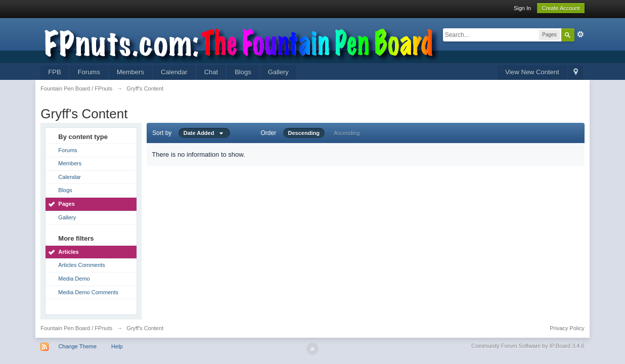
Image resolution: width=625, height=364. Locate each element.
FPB (54, 72)
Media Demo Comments (88, 292)
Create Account (561, 8)
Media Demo (74, 279)
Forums (89, 72)
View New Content (532, 72)
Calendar (174, 72)
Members (130, 72)
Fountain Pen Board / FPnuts (76, 328)
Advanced (581, 34)
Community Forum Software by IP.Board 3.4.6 (528, 346)
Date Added (204, 133)
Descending (304, 133)
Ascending (347, 133)
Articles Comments (81, 265)
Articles (68, 252)
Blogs (243, 72)
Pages (66, 204)
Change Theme (77, 346)
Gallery (278, 72)
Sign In (522, 8)
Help (117, 346)
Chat (211, 72)
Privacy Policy (567, 328)
